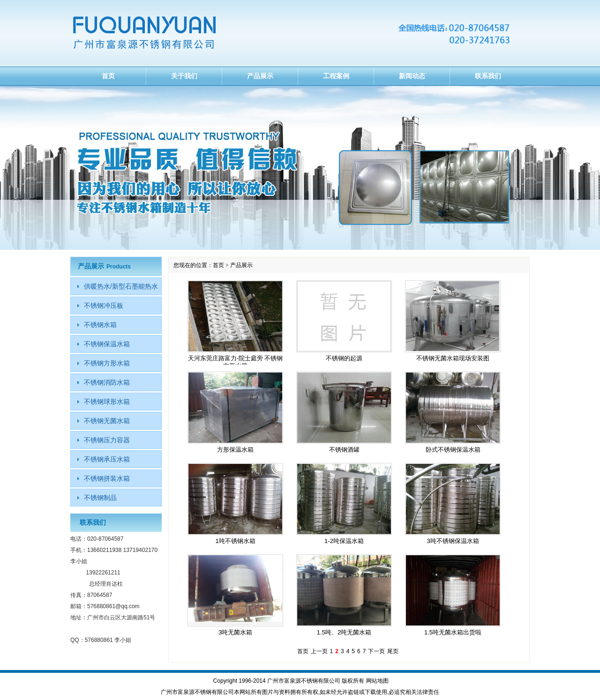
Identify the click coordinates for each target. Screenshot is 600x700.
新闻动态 (412, 76)
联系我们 (488, 76)
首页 (108, 76)
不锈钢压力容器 (107, 440)
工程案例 (336, 76)
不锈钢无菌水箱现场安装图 (453, 358)
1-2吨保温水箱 (344, 541)
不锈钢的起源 (344, 358)
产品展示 (260, 76)
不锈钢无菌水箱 (107, 421)
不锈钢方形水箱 (107, 363)
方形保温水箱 (235, 450)
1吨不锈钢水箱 (235, 541)
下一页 (376, 651)
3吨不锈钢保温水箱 (453, 541)
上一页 (319, 651)
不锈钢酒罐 (344, 450)
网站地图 (377, 681)
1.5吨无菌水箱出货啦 (453, 632)
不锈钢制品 (100, 498)
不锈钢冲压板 (104, 305)
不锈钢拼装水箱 (107, 478)
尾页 (393, 651)
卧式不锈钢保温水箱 (453, 450)
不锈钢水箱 (100, 325)
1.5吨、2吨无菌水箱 (344, 632)
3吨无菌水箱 (235, 632)
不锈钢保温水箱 (107, 344)
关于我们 (184, 76)
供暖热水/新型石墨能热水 (121, 286)
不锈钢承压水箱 (107, 459)
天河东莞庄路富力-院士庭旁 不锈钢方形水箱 (236, 362)
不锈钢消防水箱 (107, 382)
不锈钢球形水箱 (107, 402)
